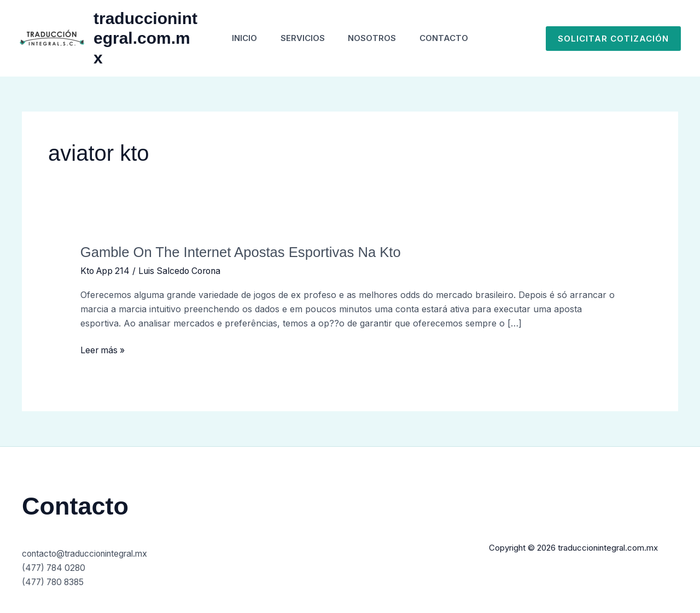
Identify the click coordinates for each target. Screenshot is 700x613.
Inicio (238, 38)
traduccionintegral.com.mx (140, 38)
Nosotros (374, 38)
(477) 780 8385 (55, 581)
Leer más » (103, 349)
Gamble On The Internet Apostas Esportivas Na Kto (243, 252)
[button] (613, 39)
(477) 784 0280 (56, 567)
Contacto (450, 38)
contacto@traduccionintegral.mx (89, 553)
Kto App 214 (106, 271)
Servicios (301, 38)
